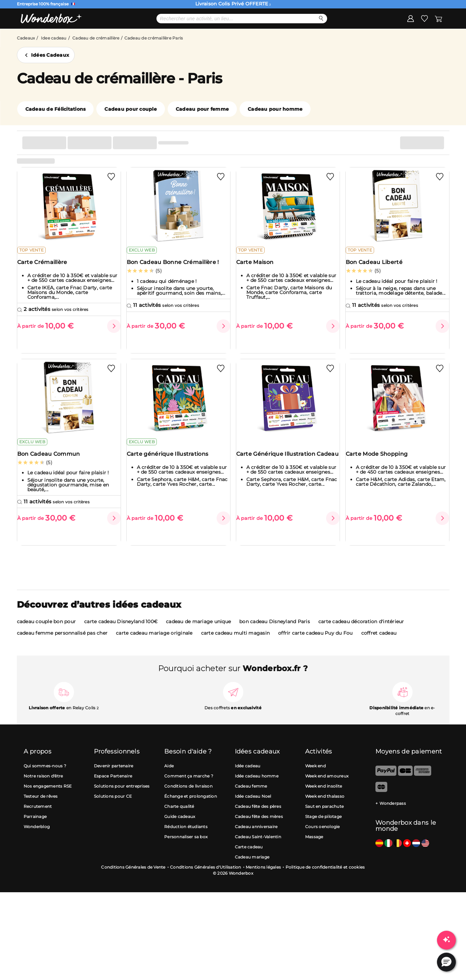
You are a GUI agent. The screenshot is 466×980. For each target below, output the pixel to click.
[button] (446, 962)
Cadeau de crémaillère (96, 60)
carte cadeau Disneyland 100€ (121, 630)
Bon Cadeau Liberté (378, 289)
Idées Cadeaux (50, 77)
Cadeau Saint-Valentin (258, 845)
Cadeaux (26, 60)
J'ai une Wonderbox (416, 39)
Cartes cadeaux (284, 39)
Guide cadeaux (180, 825)
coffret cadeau (379, 642)
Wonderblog (37, 835)
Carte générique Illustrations (172, 477)
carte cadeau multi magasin (236, 642)
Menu (43, 39)
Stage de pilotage (323, 825)
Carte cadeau (249, 856)
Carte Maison (259, 289)
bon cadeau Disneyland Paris (275, 630)
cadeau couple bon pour (46, 630)
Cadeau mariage (252, 866)
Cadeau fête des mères (259, 825)
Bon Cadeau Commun (53, 477)
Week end (315, 775)
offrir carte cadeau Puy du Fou (315, 642)
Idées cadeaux (232, 39)
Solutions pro (335, 39)
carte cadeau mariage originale (154, 642)
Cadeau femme (251, 795)
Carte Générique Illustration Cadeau (280, 480)
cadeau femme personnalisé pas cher (62, 642)
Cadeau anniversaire (256, 835)
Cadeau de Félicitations (56, 131)
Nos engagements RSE (48, 795)
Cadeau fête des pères (258, 815)
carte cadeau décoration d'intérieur (361, 630)
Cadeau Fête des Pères (112, 39)
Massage (314, 845)
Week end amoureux (327, 785)
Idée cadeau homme (257, 785)
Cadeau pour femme (202, 131)
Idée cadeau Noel (253, 805)
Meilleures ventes (178, 39)
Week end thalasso (325, 805)
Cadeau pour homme (275, 131)
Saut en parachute (324, 815)
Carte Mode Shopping (381, 477)
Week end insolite (324, 795)
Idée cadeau (248, 775)
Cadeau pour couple (131, 131)
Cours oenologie (323, 835)
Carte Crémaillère (47, 289)
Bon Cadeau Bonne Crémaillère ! (177, 289)
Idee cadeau (54, 60)
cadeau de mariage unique (198, 630)
